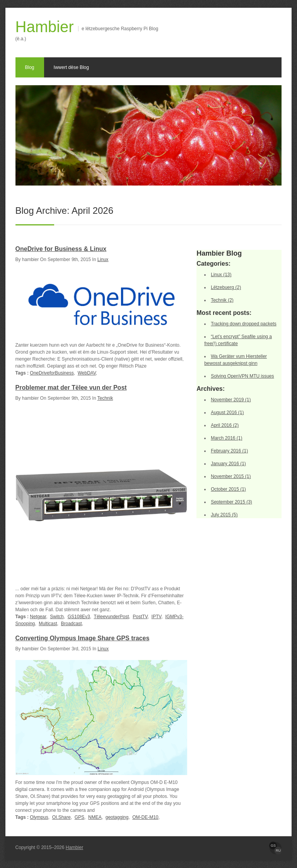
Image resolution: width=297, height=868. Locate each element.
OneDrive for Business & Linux (61, 249)
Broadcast (72, 624)
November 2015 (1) (231, 476)
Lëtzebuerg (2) (226, 287)
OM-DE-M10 (145, 817)
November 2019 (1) (231, 400)
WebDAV (87, 373)
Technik (105, 398)
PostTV (140, 617)
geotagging (117, 817)
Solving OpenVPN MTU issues (242, 376)
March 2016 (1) (226, 438)
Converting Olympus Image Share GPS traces (83, 638)
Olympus (39, 817)
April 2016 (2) (225, 425)
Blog (30, 67)
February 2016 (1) (229, 451)
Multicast (48, 624)
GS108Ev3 (79, 617)
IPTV (157, 617)
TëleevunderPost (112, 617)
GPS (79, 817)
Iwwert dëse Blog (71, 67)
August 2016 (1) (227, 413)
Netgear (38, 617)
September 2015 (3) (231, 502)
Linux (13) (221, 275)
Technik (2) (222, 300)
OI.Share (61, 817)
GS (273, 846)
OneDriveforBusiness (52, 373)
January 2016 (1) (228, 464)
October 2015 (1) (228, 489)
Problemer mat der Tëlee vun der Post (71, 388)
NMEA (95, 817)
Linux (103, 260)
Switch (57, 617)
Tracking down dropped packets (244, 324)
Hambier (45, 27)
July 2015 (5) (224, 515)
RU (278, 851)
